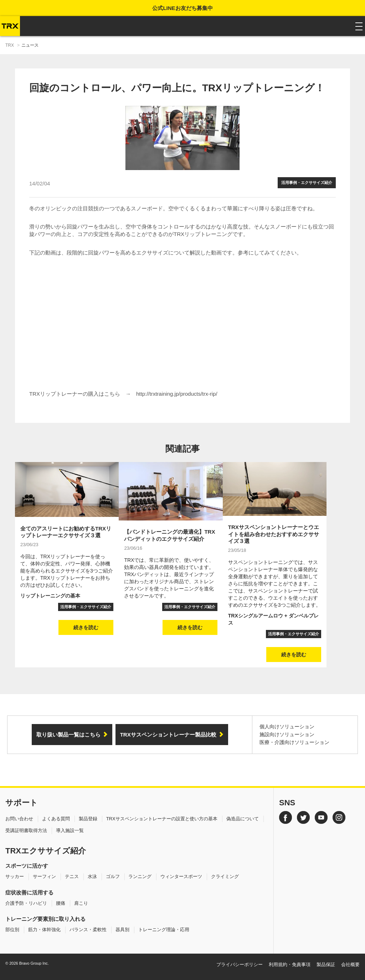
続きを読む (86, 627)
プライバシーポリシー (240, 964)
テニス (72, 876)
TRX (10, 45)
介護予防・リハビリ (26, 903)
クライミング (225, 876)
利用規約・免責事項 (290, 964)
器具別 (122, 930)
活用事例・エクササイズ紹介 (307, 183)
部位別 (12, 930)
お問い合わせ (19, 819)
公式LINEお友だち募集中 (182, 8)
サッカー (15, 876)
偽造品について (243, 819)
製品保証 (326, 964)
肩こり (81, 903)
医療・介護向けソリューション (294, 742)
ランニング (140, 876)
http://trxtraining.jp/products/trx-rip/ (177, 394)
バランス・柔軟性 (88, 930)
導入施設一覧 (70, 830)
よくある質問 (56, 819)
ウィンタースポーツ (181, 876)
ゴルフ (113, 876)
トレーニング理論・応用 (164, 930)
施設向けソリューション (287, 734)
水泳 (92, 876)
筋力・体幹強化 (44, 930)
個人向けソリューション (287, 727)
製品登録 (88, 819)
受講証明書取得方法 (26, 830)
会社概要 (350, 964)
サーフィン (44, 876)
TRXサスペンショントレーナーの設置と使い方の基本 (162, 819)
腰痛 (61, 903)
